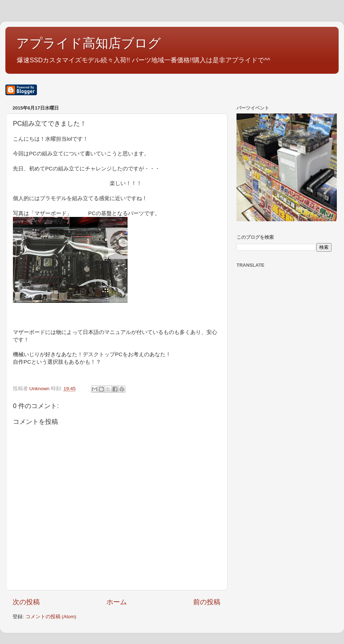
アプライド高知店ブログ (89, 43)
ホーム (117, 602)
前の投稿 (207, 602)
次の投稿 (26, 602)
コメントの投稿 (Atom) (51, 617)
